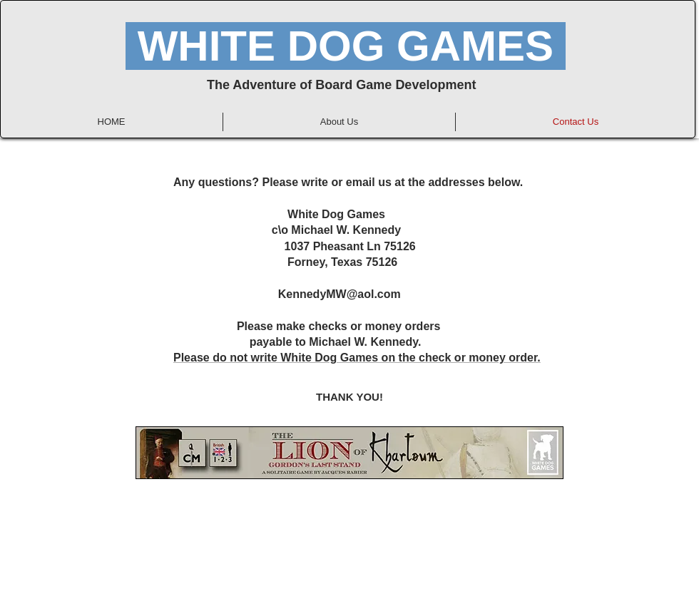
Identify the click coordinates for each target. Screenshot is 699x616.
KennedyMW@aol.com (340, 294)
